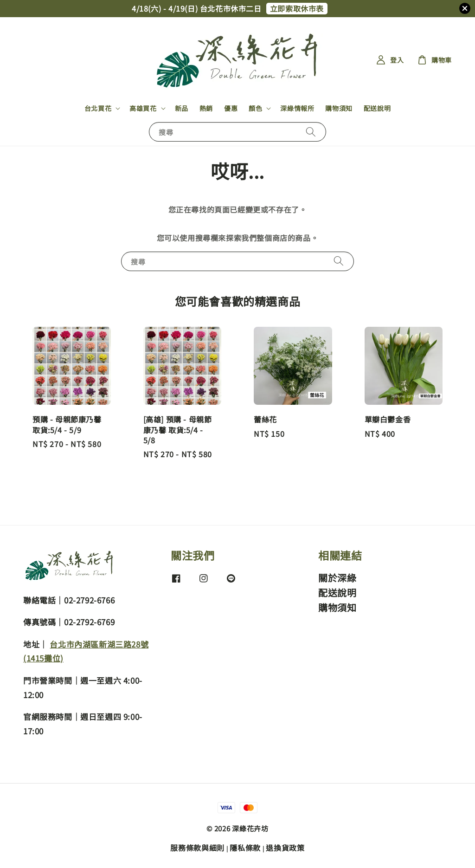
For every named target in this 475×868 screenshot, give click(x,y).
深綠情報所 (297, 108)
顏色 (255, 108)
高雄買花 (143, 108)
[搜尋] (311, 132)
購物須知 (339, 108)
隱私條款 (245, 848)
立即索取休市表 (297, 8)
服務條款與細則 (197, 848)
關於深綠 (337, 578)
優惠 (231, 108)
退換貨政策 (285, 848)
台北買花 (98, 108)
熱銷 (206, 108)
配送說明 (377, 108)
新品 (182, 108)
